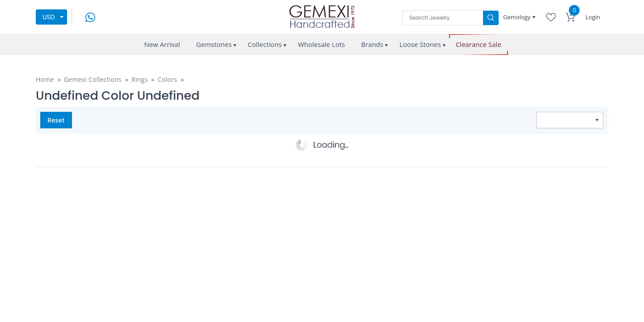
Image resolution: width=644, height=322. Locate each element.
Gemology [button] (518, 17)
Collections (265, 44)
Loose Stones (420, 44)
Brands (372, 44)
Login (593, 17)
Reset (56, 120)
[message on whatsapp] (90, 16)
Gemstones (214, 44)
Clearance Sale (479, 44)
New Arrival (162, 44)
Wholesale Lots (321, 44)
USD (49, 17)
